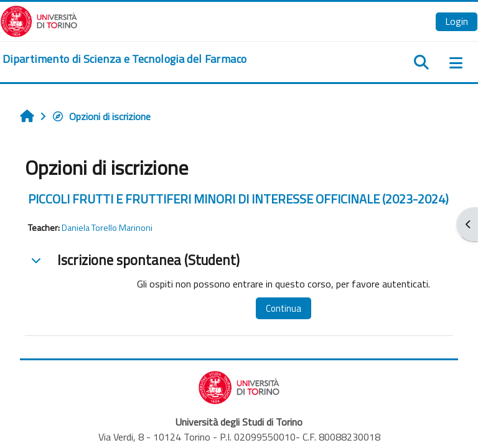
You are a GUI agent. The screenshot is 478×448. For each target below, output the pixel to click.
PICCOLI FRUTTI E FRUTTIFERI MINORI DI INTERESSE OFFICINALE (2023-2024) (238, 199)
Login (457, 21)
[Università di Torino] (39, 20)
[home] (124, 59)
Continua (284, 308)
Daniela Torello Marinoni (107, 228)
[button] (36, 260)
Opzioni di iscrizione (101, 116)
